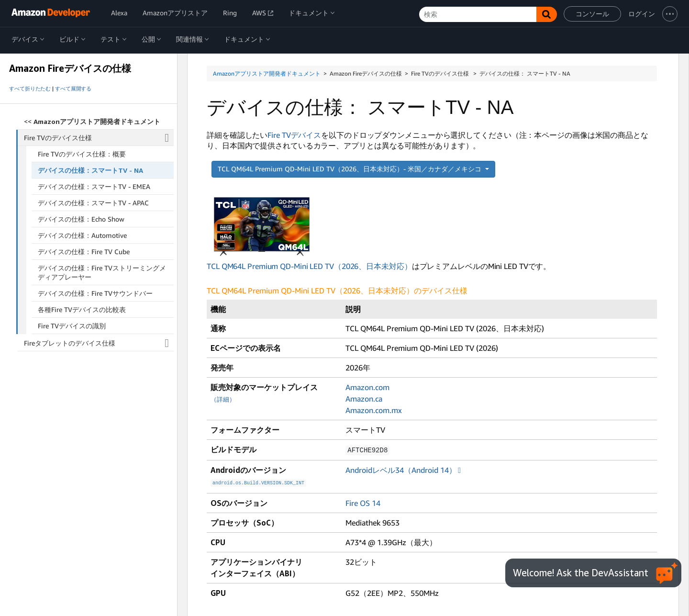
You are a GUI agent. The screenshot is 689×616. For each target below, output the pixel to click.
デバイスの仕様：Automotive (82, 235)
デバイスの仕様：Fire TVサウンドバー (95, 293)
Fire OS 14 (363, 502)
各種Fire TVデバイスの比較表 (82, 309)
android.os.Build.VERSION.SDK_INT (258, 482)
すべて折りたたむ (30, 89)
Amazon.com (367, 387)
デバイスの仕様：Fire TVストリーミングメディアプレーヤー (102, 272)
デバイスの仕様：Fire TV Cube (84, 252)
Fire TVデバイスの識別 (72, 326)
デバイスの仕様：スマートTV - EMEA (94, 186)
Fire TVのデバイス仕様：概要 (82, 154)
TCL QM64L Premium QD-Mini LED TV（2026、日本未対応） (309, 234)
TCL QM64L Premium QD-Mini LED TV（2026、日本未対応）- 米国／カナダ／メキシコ (350, 169)
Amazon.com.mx (374, 410)
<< (92, 121)
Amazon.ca (364, 399)
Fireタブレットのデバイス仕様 (99, 343)
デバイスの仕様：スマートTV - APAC (93, 203)
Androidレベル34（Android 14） (401, 470)
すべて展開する (73, 89)
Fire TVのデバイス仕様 (99, 138)
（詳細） (223, 399)
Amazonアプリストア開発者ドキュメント (267, 73)
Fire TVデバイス (294, 135)
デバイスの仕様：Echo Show (81, 219)
